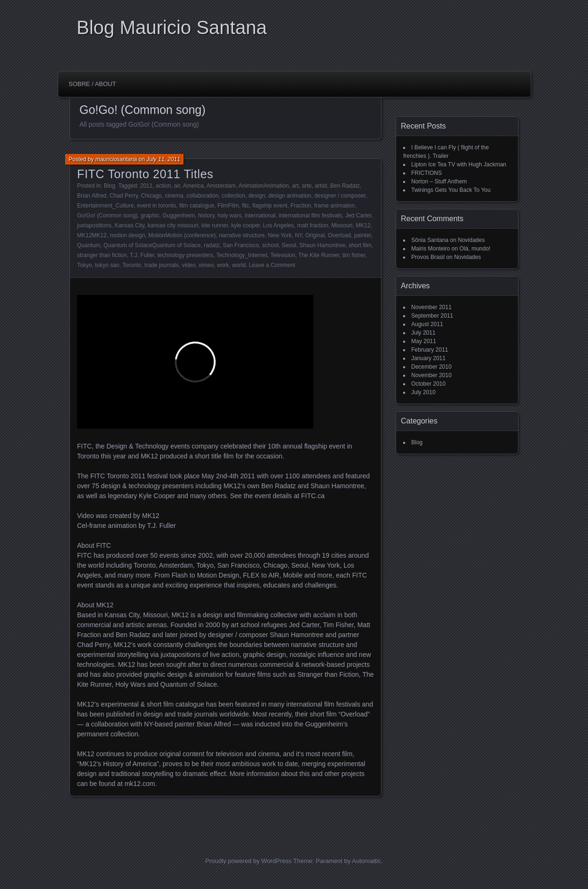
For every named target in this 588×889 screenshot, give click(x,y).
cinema (174, 196)
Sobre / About (92, 84)
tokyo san (107, 265)
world (239, 265)
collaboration (202, 196)
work (223, 265)
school (271, 245)
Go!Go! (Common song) (107, 216)
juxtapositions (94, 225)
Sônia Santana (430, 240)
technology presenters (185, 255)
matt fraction (312, 225)
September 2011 (432, 316)
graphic (150, 216)
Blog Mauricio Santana (172, 27)
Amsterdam (221, 186)
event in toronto (157, 206)
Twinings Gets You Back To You (451, 190)
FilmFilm (228, 206)
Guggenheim (179, 216)
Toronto (132, 265)
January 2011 (428, 358)
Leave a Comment (272, 265)
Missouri (342, 225)
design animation (290, 196)
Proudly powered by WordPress (248, 861)
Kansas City (129, 225)
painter (363, 235)
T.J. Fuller (142, 255)
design (257, 196)
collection (233, 196)
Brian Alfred (92, 196)
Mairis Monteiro (431, 249)
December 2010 (431, 367)
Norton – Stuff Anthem (439, 181)
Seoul (289, 245)
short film (360, 245)
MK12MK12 (92, 235)
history (206, 216)
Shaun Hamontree (322, 245)
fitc (246, 206)
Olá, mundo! (475, 249)
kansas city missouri (173, 225)
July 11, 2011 (163, 159)
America (193, 186)
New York (280, 235)
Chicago (151, 196)
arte (307, 186)
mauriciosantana (116, 159)
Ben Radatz (345, 186)
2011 (146, 186)
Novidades (471, 240)
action (164, 186)
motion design (127, 235)
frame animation (335, 206)
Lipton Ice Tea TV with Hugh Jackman (459, 164)
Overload (340, 235)
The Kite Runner (319, 255)
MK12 (363, 225)
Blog (110, 186)
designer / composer (340, 196)
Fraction (301, 206)
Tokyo (84, 265)
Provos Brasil (428, 257)
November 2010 (431, 375)
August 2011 (427, 324)
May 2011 (424, 341)
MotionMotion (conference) (182, 235)
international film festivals (311, 216)
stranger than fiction (102, 255)
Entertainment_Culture (105, 206)
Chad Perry (124, 196)
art (295, 186)
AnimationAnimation (264, 186)
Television (283, 255)
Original (315, 235)
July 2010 (423, 392)
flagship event (270, 206)
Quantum (89, 245)
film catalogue (197, 206)
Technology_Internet (242, 255)
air (177, 186)
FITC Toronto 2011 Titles (145, 174)
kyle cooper (246, 225)
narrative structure (242, 235)
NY (298, 235)
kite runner (215, 225)
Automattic (367, 861)
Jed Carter (358, 216)
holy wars (229, 216)
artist (321, 186)
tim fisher (354, 255)
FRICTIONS (427, 173)
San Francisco (241, 245)
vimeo (206, 265)
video (189, 265)
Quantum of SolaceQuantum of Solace (152, 245)
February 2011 (430, 350)
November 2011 (431, 307)
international (260, 216)
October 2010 (428, 384)
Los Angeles (278, 225)
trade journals (162, 265)
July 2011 (423, 333)
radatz (212, 245)
